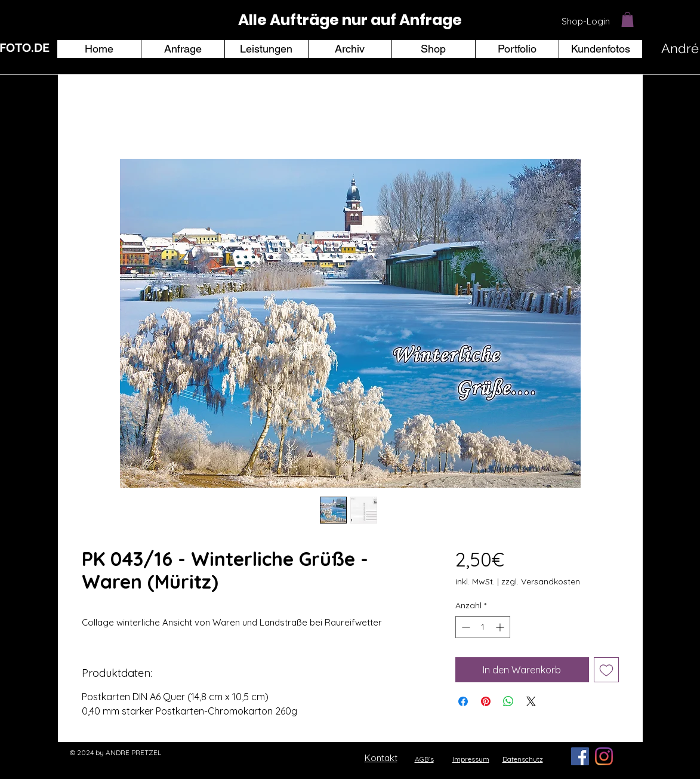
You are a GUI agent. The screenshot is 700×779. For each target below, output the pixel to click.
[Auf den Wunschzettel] (606, 670)
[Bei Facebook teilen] (463, 701)
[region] (350, 21)
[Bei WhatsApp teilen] (508, 701)
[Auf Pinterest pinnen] (486, 701)
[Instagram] (604, 756)
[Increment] (501, 627)
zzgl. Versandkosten (541, 581)
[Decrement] (465, 627)
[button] (627, 19)
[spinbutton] (483, 627)
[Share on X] (531, 701)
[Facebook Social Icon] (580, 756)
